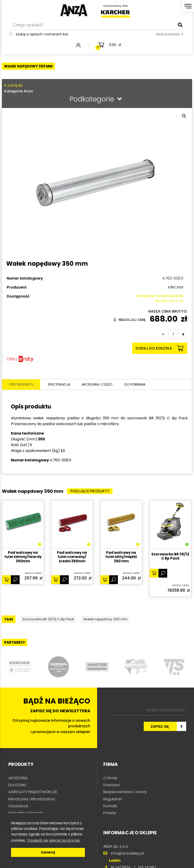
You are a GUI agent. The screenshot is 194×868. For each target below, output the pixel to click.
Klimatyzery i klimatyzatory (32, 800)
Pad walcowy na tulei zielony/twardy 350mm (23, 557)
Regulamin (113, 800)
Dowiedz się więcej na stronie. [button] (54, 840)
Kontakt (110, 807)
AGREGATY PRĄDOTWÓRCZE (33, 793)
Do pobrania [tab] (140, 385)
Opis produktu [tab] (21, 385)
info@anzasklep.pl (127, 855)
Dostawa (112, 786)
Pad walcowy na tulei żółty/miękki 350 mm (121, 557)
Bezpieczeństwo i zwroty (125, 793)
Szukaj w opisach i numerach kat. (40, 37)
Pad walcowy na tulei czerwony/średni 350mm (72, 557)
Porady (110, 814)
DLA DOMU (17, 786)
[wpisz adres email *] (147, 711)
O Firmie (110, 779)
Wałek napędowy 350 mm (119, 620)
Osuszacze (18, 807)
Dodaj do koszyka (160, 348)
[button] (184, 116)
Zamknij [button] (48, 852)
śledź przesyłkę (112, 37)
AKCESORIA (18, 779)
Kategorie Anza (96, 88)
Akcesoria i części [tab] (99, 385)
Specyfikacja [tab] (59, 385)
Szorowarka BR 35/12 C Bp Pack (170, 557)
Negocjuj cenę (130, 320)
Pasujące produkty (92, 492)
